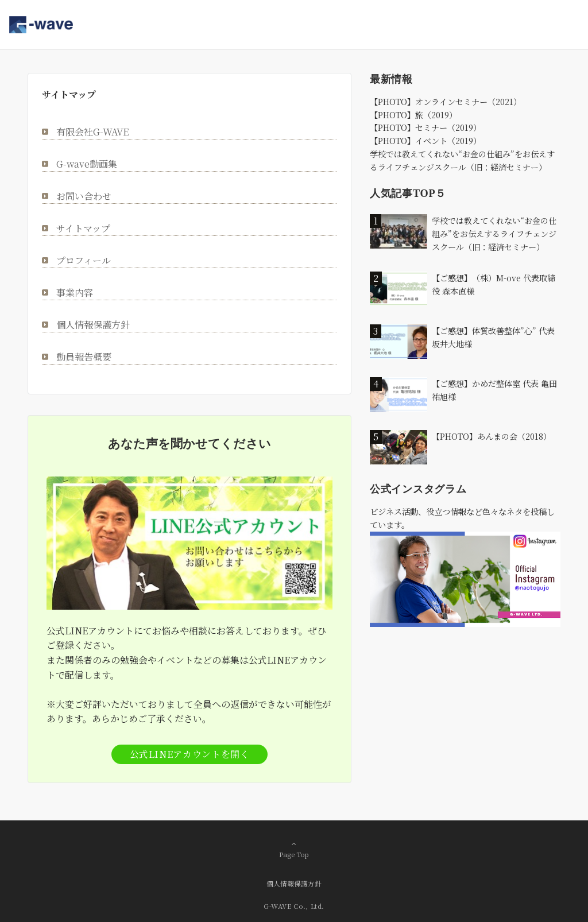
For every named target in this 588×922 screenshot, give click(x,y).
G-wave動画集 (87, 164)
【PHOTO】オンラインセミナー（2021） (446, 102)
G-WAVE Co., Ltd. (294, 906)
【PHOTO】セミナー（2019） (425, 127)
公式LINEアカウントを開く (190, 754)
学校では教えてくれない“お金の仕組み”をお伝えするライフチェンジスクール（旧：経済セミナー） (494, 234)
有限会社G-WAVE (92, 132)
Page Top (294, 849)
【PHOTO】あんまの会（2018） (492, 436)
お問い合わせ (84, 196)
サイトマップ (83, 228)
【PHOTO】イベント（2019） (425, 141)
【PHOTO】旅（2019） (413, 115)
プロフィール (84, 260)
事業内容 (75, 293)
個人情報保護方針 (93, 325)
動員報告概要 (84, 357)
